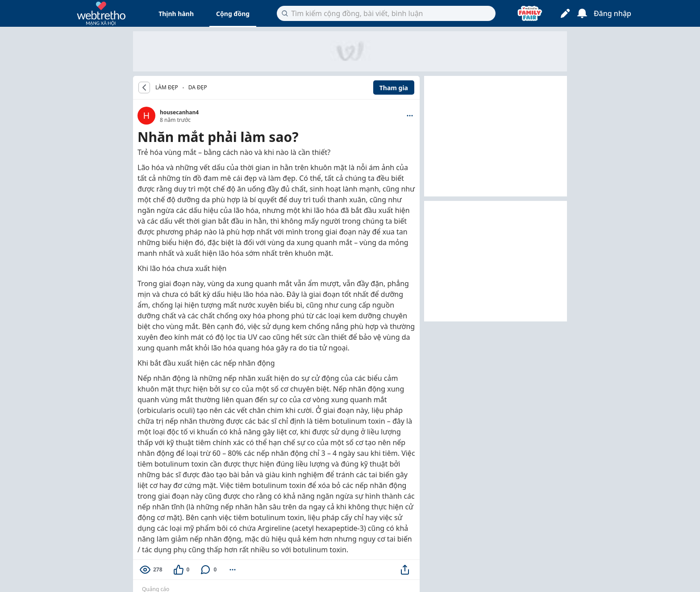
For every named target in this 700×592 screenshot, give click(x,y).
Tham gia (394, 88)
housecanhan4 (179, 112)
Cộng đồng (233, 14)
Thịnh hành (176, 14)
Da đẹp (198, 87)
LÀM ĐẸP (167, 88)
